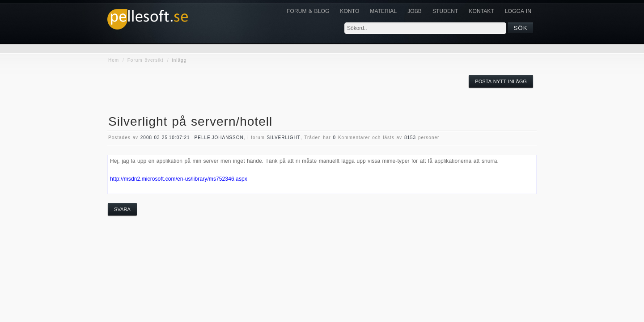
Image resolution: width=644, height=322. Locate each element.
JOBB (415, 11)
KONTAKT (481, 11)
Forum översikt (146, 60)
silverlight (284, 138)
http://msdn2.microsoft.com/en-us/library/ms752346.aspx (179, 179)
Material (383, 11)
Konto (350, 11)
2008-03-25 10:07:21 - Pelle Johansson (192, 138)
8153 (410, 138)
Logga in (518, 11)
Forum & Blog (308, 11)
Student (445, 11)
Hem (114, 60)
